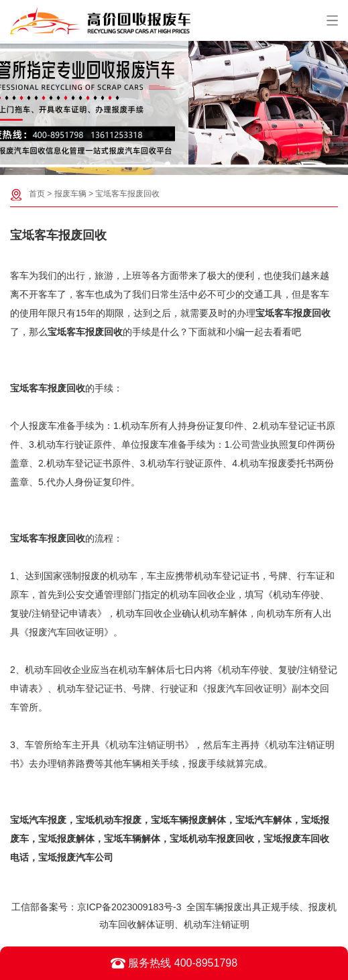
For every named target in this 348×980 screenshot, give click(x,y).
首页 (37, 194)
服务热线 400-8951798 (174, 963)
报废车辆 (70, 194)
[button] (168, 164)
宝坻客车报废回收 (127, 194)
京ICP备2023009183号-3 (129, 907)
